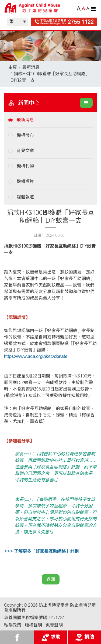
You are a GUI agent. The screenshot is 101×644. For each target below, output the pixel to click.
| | (18, 22)
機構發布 (25, 135)
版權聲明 (33, 625)
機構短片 (25, 181)
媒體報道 (25, 197)
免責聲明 (54, 625)
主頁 (13, 67)
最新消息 (31, 67)
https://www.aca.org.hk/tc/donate (36, 356)
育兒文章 (25, 151)
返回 (51, 579)
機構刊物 (25, 166)
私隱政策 (13, 625)
